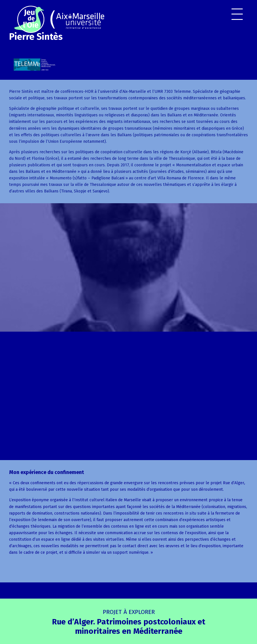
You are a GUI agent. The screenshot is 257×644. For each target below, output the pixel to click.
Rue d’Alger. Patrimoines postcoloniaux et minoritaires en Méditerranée (129, 622)
